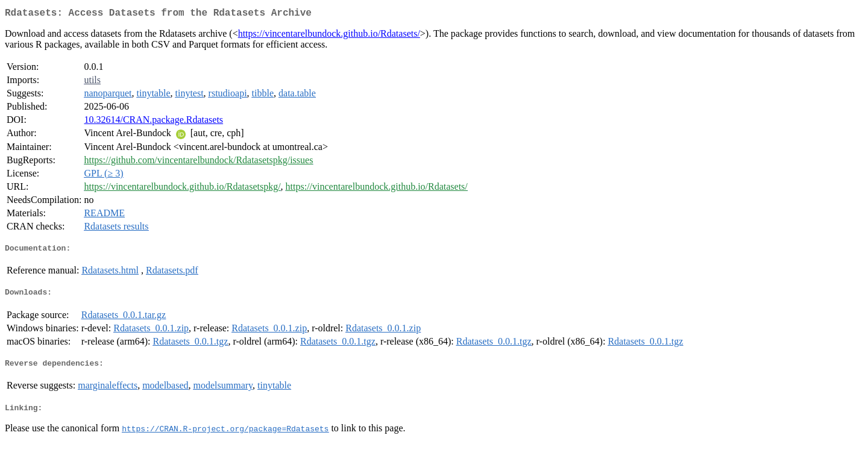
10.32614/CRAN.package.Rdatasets (153, 122)
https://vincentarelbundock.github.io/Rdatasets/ (329, 36)
